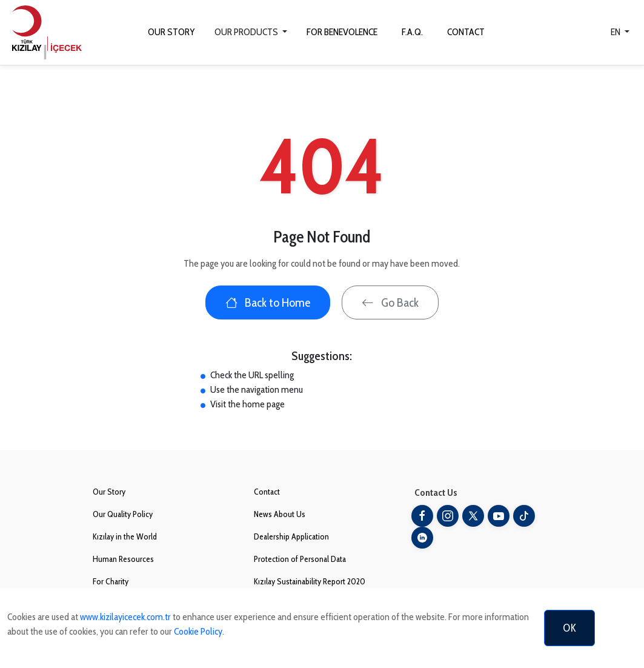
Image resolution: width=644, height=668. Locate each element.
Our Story (109, 492)
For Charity (111, 581)
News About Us (280, 514)
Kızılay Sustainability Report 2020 (310, 581)
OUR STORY (171, 32)
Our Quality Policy (123, 514)
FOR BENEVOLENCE (342, 32)
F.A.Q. (412, 32)
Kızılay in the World (125, 536)
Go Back (390, 302)
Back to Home (268, 302)
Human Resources (123, 559)
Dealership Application (291, 536)
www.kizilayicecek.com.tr (125, 617)
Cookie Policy (198, 631)
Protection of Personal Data (300, 559)
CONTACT (466, 32)
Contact (267, 492)
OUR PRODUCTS (247, 32)
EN (616, 32)
